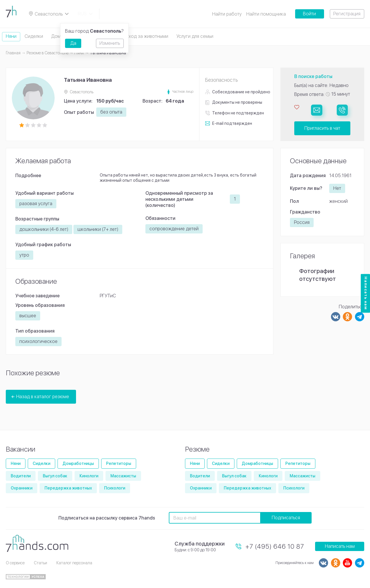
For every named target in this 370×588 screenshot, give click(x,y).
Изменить (110, 43)
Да (73, 43)
